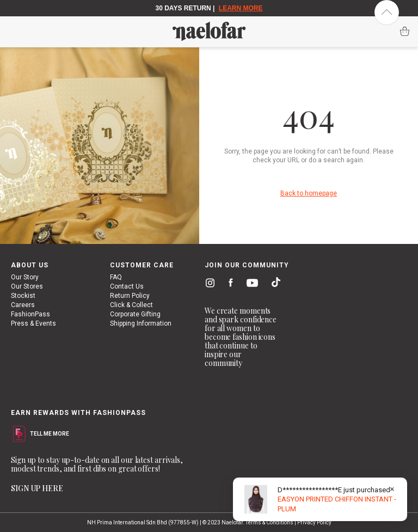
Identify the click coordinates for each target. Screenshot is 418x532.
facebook (228, 284)
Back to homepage (309, 193)
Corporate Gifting (135, 314)
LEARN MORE (241, 8)
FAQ (116, 277)
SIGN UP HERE (37, 488)
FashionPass (30, 314)
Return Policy (130, 296)
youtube (250, 285)
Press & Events (33, 323)
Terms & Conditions (269, 522)
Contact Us (127, 286)
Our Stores (27, 286)
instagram (208, 284)
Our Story (25, 277)
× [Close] (392, 489)
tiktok (273, 284)
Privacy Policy (314, 522)
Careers (23, 305)
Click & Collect (131, 305)
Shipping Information (141, 323)
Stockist (23, 296)
